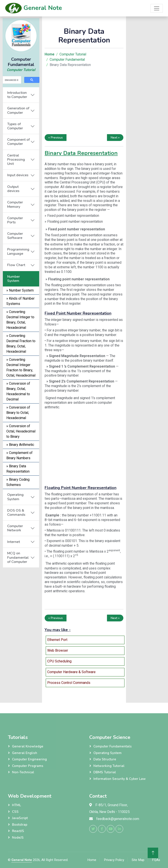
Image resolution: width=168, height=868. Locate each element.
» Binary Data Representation (18, 469)
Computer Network (15, 528)
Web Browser (58, 651)
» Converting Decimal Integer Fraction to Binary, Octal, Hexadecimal (21, 368)
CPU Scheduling (59, 661)
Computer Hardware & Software (71, 672)
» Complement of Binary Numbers (19, 455)
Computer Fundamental (67, 60)
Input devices (18, 175)
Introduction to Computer (17, 95)
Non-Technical (23, 772)
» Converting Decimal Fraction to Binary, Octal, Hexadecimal (21, 344)
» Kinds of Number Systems (20, 301)
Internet (14, 542)
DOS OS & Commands (16, 513)
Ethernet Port (57, 640)
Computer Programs (28, 766)
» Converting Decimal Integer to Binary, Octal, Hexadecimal (20, 320)
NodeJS (18, 838)
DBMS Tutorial (105, 772)
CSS (15, 812)
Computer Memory (15, 204)
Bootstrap (20, 825)
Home (92, 860)
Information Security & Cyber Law (120, 779)
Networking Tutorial (109, 766)
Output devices (13, 189)
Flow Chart (16, 265)
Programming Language (18, 252)
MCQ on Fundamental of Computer (18, 557)
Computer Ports (15, 220)
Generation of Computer (18, 110)
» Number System (20, 290)
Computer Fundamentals (113, 746)
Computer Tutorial (21, 70)
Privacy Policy (114, 860)
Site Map (138, 860)
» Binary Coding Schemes (18, 482)
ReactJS (18, 831)
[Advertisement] (21, 633)
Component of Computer (18, 142)
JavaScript (20, 818)
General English (25, 753)
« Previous (56, 138)
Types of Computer (15, 126)
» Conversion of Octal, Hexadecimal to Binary (21, 431)
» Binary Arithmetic (20, 445)
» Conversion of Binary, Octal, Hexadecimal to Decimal (18, 391)
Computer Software (15, 236)
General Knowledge (28, 746)
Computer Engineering (29, 759)
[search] (11, 80)
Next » (115, 138)
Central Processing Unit (16, 160)
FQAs (156, 860)
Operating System (15, 497)
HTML (17, 805)
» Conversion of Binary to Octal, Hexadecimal (18, 413)
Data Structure (105, 759)
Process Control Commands (69, 683)
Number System (14, 279)
